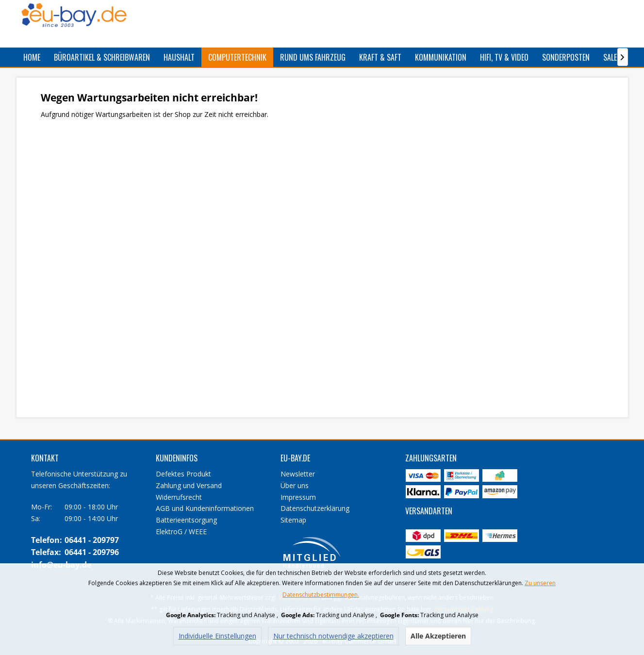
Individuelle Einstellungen (217, 636)
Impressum (298, 497)
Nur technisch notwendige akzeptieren (333, 636)
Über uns (295, 485)
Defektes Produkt (183, 474)
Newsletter (298, 474)
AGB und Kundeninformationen (205, 508)
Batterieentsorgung (186, 520)
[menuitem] (32, 57)
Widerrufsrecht (179, 497)
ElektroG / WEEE (181, 532)
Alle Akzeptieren (438, 636)
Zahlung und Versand (189, 485)
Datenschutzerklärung (315, 508)
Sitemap (293, 520)
